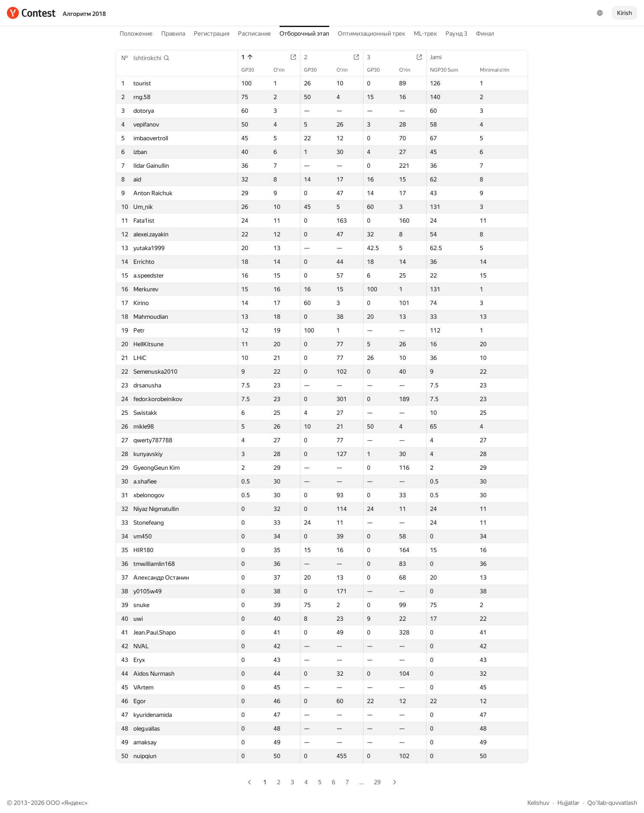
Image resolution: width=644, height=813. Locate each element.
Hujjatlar (568, 803)
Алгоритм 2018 (84, 14)
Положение (136, 33)
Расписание (254, 33)
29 (377, 782)
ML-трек (425, 33)
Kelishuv (538, 803)
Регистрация (212, 33)
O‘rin (283, 70)
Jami (440, 57)
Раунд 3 (456, 33)
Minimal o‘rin (499, 70)
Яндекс (74, 803)
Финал (485, 33)
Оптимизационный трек (372, 33)
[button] (152, 58)
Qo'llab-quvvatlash (612, 803)
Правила (173, 33)
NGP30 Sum (448, 70)
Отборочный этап (304, 33)
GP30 (252, 70)
